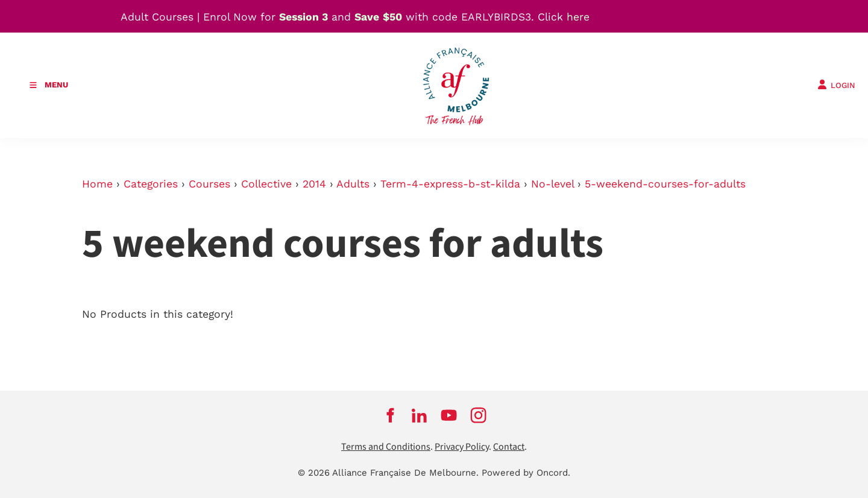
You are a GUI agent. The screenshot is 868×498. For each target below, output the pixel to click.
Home (97, 184)
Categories (151, 184)
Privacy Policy (462, 447)
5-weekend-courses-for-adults (665, 184)
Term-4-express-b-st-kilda (450, 184)
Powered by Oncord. (526, 473)
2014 (314, 184)
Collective (266, 184)
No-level (552, 184)
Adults (353, 184)
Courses (209, 184)
